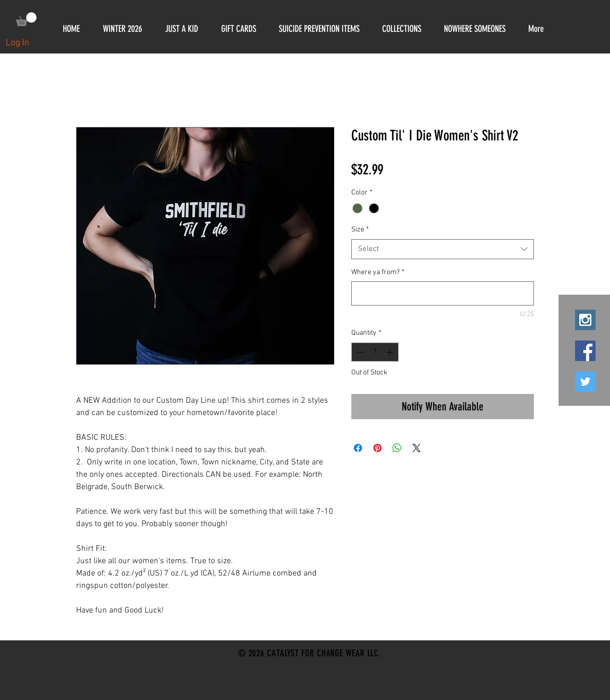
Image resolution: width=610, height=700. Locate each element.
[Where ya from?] (443, 293)
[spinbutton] (375, 352)
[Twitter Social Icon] (585, 382)
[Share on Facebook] (358, 448)
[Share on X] (417, 448)
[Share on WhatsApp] (397, 448)
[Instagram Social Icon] (585, 320)
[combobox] (443, 249)
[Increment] (391, 352)
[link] (26, 19)
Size (360, 230)
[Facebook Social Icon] (585, 351)
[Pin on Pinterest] (378, 448)
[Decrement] (359, 352)
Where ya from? (378, 272)
